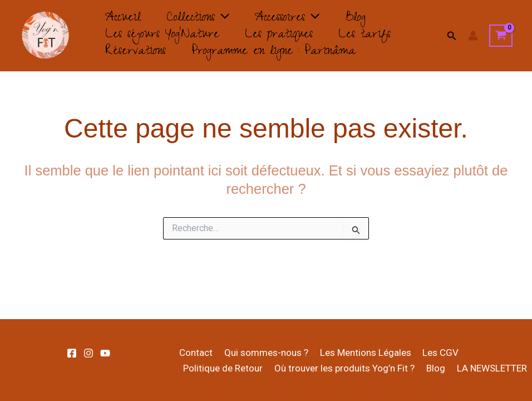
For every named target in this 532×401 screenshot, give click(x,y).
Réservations (138, 52)
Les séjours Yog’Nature (164, 36)
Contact (194, 353)
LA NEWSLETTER (484, 368)
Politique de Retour (222, 368)
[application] (229, 19)
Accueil (125, 19)
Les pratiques (285, 36)
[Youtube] (105, 353)
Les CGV (433, 353)
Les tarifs (376, 36)
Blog (371, 19)
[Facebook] (72, 353)
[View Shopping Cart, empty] (501, 36)
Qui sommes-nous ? (262, 353)
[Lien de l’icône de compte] (473, 36)
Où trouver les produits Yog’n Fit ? (341, 368)
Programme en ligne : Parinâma (280, 52)
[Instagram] (88, 353)
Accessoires (298, 19)
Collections (205, 19)
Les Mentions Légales (359, 353)
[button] (452, 36)
